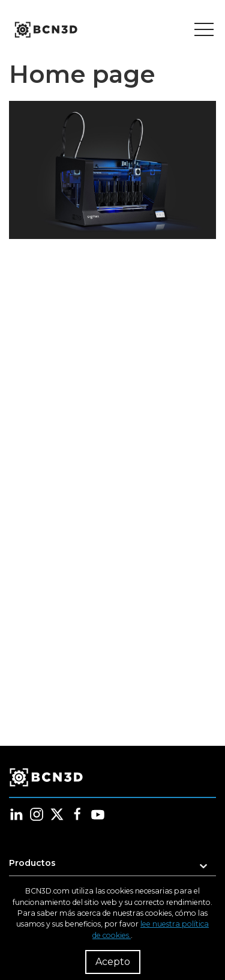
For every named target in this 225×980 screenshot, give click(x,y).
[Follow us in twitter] (57, 814)
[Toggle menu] (204, 30)
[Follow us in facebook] (77, 814)
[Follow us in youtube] (98, 814)
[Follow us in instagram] (37, 814)
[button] (112, 867)
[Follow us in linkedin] (16, 814)
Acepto (113, 962)
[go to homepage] (45, 30)
